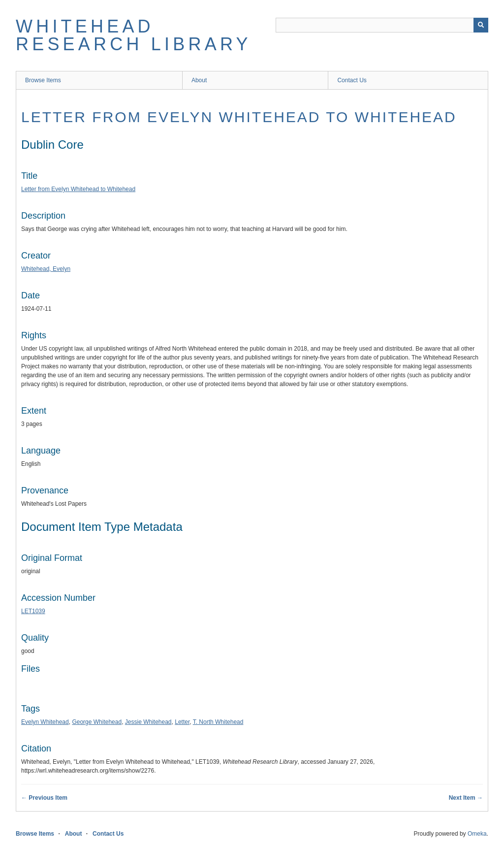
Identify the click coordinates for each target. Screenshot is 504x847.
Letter (182, 722)
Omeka (477, 834)
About (199, 80)
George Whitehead (97, 722)
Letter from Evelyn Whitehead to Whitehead (239, 117)
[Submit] (481, 25)
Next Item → (466, 798)
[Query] (382, 25)
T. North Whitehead (218, 722)
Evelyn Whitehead (45, 722)
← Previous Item (44, 798)
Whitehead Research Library (134, 35)
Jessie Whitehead (148, 722)
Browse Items (43, 80)
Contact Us (352, 80)
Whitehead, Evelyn (46, 269)
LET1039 (33, 611)
